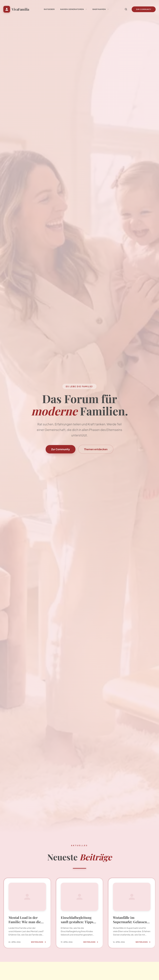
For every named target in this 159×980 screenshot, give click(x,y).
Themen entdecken (96, 449)
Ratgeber (49, 9)
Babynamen (101, 9)
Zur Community (144, 9)
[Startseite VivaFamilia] (16, 9)
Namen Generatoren (74, 9)
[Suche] (126, 9)
